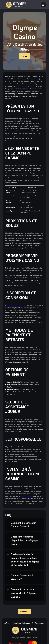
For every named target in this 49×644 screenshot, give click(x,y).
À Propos (8, 623)
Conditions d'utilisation (22, 623)
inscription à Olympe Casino (16, 305)
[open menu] (43, 5)
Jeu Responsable (38, 623)
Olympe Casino (23, 86)
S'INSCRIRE (25, 612)
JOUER (24, 56)
